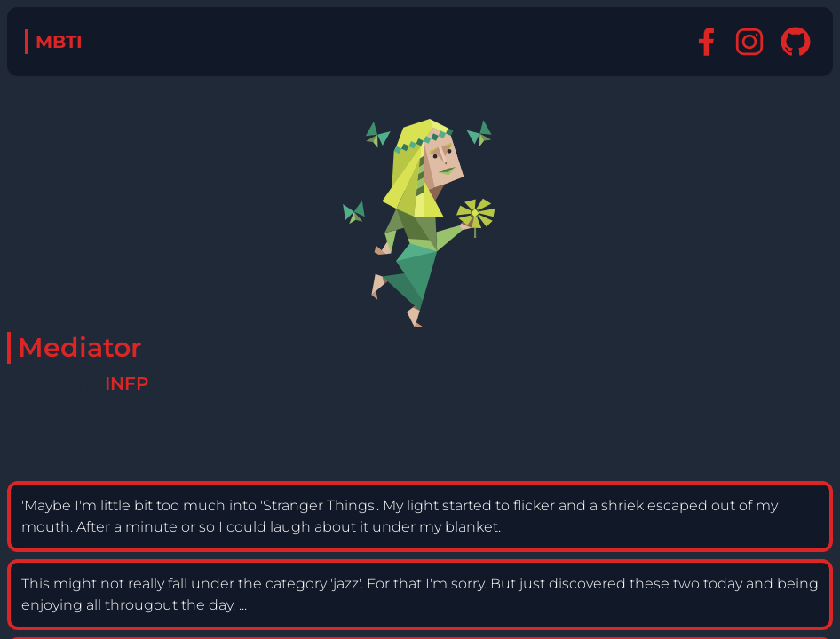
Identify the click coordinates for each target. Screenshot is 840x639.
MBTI (59, 42)
